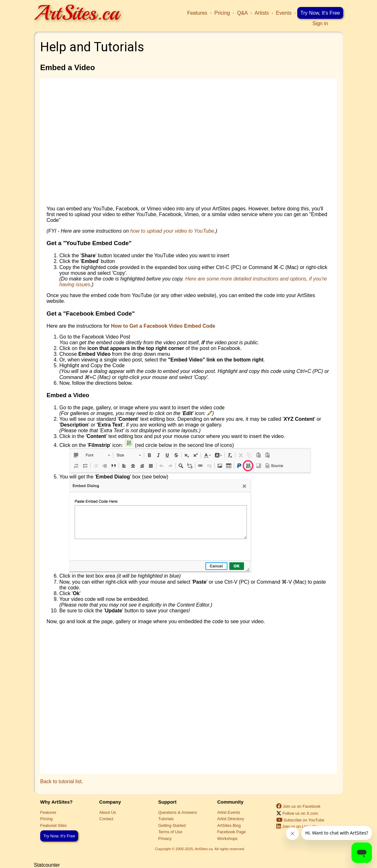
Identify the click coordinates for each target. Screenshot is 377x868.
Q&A (242, 13)
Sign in (320, 23)
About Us (108, 812)
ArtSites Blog (229, 825)
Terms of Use (170, 832)
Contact (106, 819)
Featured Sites (53, 825)
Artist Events (229, 812)
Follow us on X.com (297, 813)
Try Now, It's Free (320, 13)
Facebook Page (232, 832)
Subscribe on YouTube (300, 820)
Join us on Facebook (298, 806)
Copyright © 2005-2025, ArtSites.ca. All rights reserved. (200, 849)
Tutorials (166, 819)
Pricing (222, 13)
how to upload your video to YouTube (172, 231)
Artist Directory (231, 819)
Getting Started (172, 825)
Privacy (165, 839)
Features (197, 13)
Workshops (227, 839)
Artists (262, 13)
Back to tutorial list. (62, 781)
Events (284, 13)
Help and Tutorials (92, 47)
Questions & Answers (178, 812)
